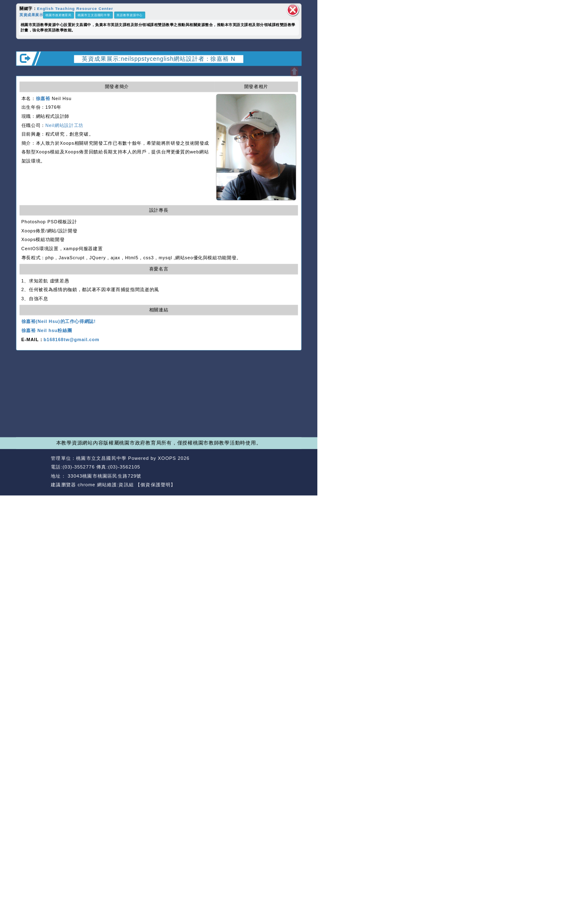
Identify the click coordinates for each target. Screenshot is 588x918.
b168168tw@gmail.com (72, 339)
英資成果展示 (31, 15)
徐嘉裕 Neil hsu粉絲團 (47, 331)
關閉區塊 (293, 10)
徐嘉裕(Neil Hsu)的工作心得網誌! (59, 322)
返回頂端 (290, 467)
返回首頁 (261, 467)
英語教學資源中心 (130, 15)
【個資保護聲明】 (156, 485)
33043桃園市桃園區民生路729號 (104, 476)
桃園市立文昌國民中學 (94, 15)
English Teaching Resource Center (75, 8)
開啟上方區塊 (294, 72)
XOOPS (167, 458)
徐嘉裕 (43, 98)
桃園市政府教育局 (58, 15)
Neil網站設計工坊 (64, 125)
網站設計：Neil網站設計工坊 (32, 472)
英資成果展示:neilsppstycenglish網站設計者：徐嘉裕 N (158, 59)
